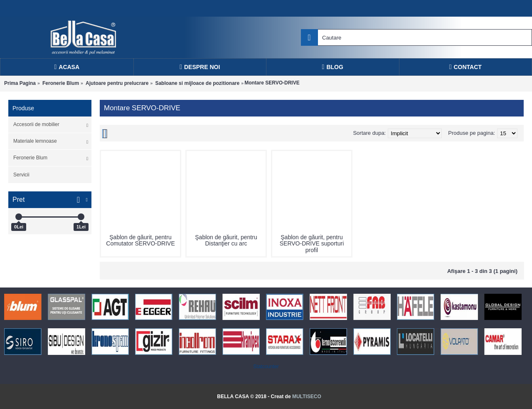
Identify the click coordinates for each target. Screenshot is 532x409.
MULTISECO (307, 397)
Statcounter (266, 367)
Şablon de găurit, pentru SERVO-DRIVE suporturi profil (312, 244)
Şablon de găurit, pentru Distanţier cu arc (226, 240)
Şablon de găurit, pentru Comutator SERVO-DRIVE (140, 240)
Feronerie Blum (61, 83)
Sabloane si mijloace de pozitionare (197, 83)
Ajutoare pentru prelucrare (117, 83)
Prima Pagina (20, 83)
